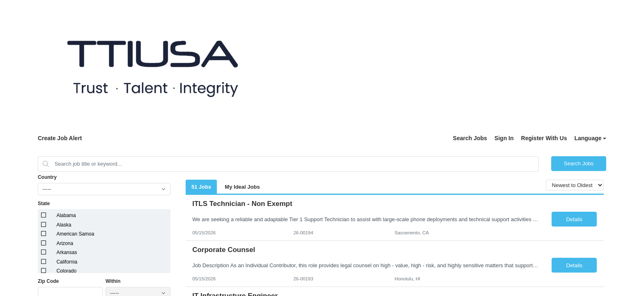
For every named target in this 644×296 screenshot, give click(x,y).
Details (574, 219)
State (44, 203)
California (67, 262)
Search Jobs (470, 138)
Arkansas (67, 252)
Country (47, 177)
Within (113, 281)
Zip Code (48, 281)
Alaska (64, 225)
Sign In (504, 138)
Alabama (66, 215)
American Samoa (75, 234)
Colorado (66, 271)
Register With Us (544, 138)
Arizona (65, 243)
